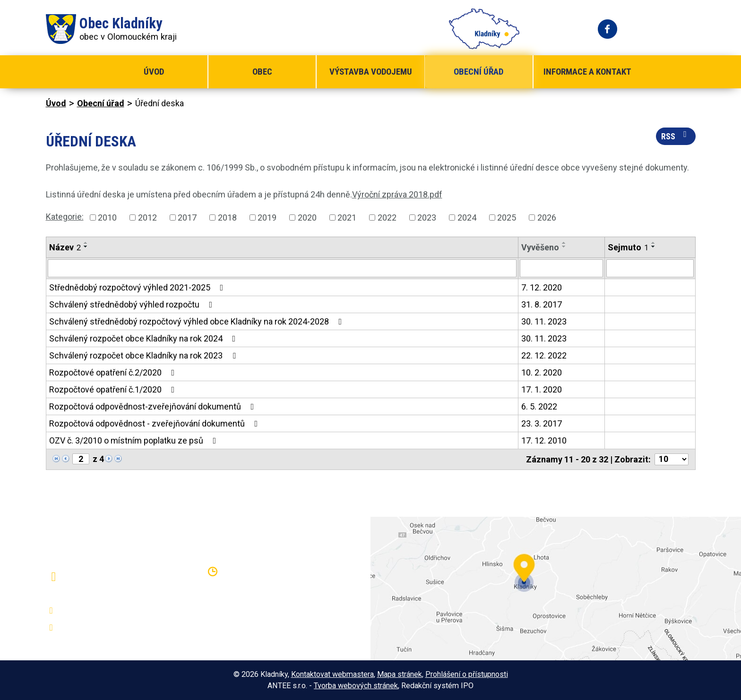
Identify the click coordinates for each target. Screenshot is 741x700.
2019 (267, 218)
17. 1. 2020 (542, 389)
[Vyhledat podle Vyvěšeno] (561, 268)
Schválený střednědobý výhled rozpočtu (133, 304)
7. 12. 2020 (542, 287)
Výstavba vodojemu (371, 72)
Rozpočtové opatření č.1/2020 (114, 389)
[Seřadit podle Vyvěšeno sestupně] (564, 247)
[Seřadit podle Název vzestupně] (86, 243)
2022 (387, 218)
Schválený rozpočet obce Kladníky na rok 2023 (144, 355)
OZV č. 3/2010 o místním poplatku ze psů (135, 440)
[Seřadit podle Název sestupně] (86, 247)
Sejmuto (628, 247)
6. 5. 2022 (539, 406)
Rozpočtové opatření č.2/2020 (114, 372)
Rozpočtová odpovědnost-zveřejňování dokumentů (154, 406)
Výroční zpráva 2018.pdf (397, 194)
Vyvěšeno (540, 247)
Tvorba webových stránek (356, 686)
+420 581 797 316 (96, 611)
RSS (676, 136)
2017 (187, 218)
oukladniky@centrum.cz (105, 628)
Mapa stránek (400, 674)
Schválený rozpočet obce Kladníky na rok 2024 (144, 338)
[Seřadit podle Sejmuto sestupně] (654, 247)
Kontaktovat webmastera (332, 674)
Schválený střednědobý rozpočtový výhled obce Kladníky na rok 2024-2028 (198, 321)
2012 (147, 218)
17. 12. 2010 (544, 440)
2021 (347, 218)
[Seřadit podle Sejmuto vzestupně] (654, 243)
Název (65, 247)
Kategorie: (65, 217)
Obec (262, 72)
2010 (107, 218)
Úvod (154, 72)
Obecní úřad (478, 72)
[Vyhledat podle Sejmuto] (650, 268)
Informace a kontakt (587, 72)
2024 (467, 218)
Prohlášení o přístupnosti (467, 674)
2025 (507, 218)
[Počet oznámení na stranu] (672, 459)
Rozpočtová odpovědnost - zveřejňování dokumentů (155, 423)
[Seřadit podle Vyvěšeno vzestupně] (564, 243)
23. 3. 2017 (542, 423)
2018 (227, 218)
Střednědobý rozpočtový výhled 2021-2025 (138, 287)
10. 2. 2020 (542, 372)
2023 (427, 218)
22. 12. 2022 (544, 355)
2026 (547, 218)
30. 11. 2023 (544, 321)
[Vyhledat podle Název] (282, 268)
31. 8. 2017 (542, 304)
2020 (307, 218)
